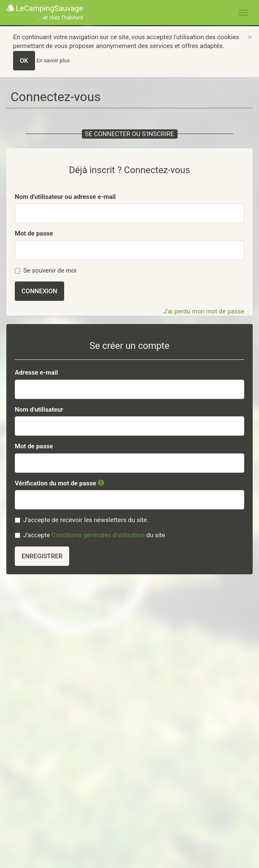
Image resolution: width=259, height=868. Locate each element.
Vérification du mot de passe (59, 483)
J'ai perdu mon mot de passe (204, 311)
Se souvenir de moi (46, 271)
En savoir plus (53, 60)
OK (24, 61)
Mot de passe (34, 233)
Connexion (39, 291)
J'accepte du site (90, 535)
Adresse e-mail (36, 372)
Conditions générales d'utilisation (98, 535)
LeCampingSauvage (45, 13)
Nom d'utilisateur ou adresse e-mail (65, 197)
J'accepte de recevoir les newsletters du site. (82, 520)
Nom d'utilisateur (39, 410)
